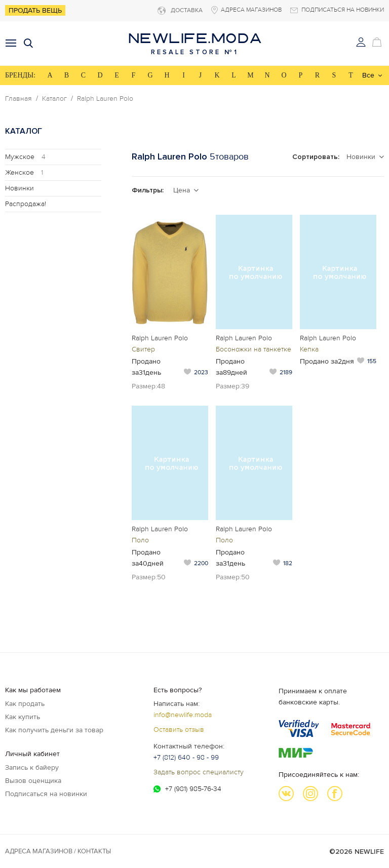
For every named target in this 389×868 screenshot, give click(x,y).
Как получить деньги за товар (54, 730)
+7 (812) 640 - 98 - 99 (186, 757)
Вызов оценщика (33, 781)
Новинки (20, 188)
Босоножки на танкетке (254, 349)
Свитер (143, 349)
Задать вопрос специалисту (199, 772)
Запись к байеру (32, 767)
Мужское (25, 157)
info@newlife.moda (183, 715)
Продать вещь (35, 10)
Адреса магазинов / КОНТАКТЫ (58, 851)
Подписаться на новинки (46, 794)
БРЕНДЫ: (20, 75)
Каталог (54, 99)
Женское (24, 172)
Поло (140, 540)
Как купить (23, 717)
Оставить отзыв (179, 729)
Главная (18, 99)
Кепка (309, 349)
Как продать (25, 704)
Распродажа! (26, 204)
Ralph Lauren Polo (105, 99)
